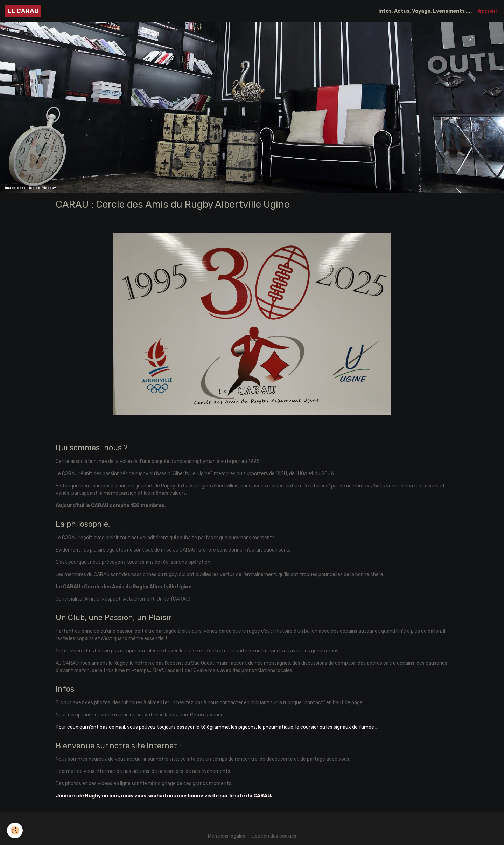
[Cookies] (15, 830)
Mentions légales (227, 836)
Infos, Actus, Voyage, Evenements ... (425, 11)
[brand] (23, 11)
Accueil (487, 11)
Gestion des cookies (274, 836)
